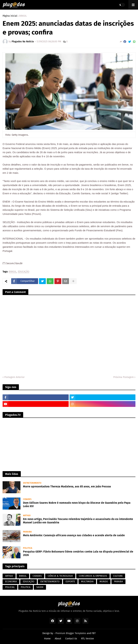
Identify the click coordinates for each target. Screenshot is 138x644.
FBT (94, 633)
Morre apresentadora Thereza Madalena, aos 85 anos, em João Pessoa (67, 486)
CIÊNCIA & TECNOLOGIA (60, 576)
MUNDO (104, 582)
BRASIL (23, 16)
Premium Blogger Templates (71, 633)
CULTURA (118, 576)
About (58, 639)
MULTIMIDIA (87, 582)
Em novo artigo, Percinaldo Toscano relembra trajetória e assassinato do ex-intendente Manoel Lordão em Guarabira (78, 521)
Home (47, 639)
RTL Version (88, 639)
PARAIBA (118, 582)
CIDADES (37, 576)
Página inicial (10, 16)
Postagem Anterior (14, 377)
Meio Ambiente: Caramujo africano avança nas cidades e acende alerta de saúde (74, 535)
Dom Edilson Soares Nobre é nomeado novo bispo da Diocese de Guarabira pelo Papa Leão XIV (77, 505)
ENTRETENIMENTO (50, 582)
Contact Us (71, 639)
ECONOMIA (11, 582)
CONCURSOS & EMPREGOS (93, 576)
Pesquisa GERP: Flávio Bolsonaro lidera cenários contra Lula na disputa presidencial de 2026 (78, 553)
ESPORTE (70, 582)
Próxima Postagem (123, 377)
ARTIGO (9, 576)
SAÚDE (40, 587)
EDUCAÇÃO (24, 272)
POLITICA (26, 587)
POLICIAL (10, 587)
